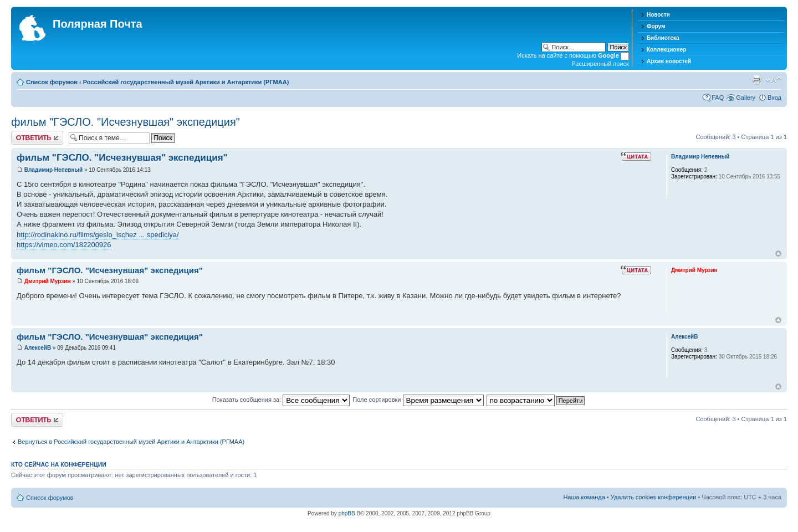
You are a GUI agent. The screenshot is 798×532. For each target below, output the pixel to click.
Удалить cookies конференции (654, 497)
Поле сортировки (418, 400)
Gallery (746, 98)
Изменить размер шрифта (773, 80)
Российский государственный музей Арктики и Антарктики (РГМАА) (186, 82)
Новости (658, 15)
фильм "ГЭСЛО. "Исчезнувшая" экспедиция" (126, 122)
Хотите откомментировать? (37, 138)
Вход (774, 98)
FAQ (718, 98)
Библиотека (663, 38)
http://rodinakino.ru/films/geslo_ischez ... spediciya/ (98, 235)
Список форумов (52, 82)
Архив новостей (669, 61)
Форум (656, 26)
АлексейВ (38, 348)
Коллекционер (666, 50)
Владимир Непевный (53, 170)
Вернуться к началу (778, 254)
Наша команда (584, 497)
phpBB (347, 513)
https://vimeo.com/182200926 (64, 245)
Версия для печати (756, 80)
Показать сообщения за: (281, 400)
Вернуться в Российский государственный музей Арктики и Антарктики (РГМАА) (131, 442)
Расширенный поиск (600, 64)
